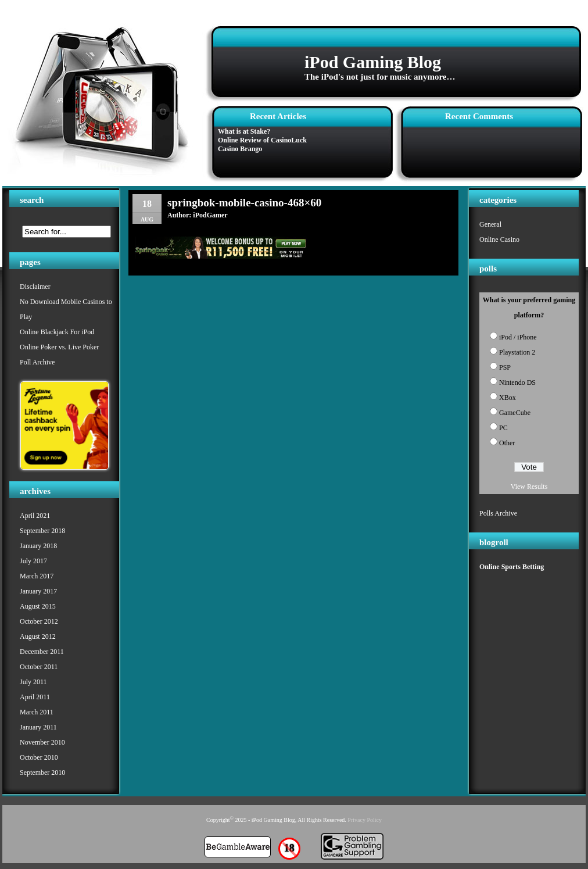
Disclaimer (35, 287)
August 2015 (38, 606)
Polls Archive (498, 513)
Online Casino (499, 239)
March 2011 (37, 712)
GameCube (515, 413)
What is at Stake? (244, 131)
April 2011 (35, 697)
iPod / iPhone (518, 337)
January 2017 (38, 591)
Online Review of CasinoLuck (262, 140)
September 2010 (42, 773)
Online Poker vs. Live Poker (59, 347)
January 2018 (38, 546)
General (490, 224)
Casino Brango (240, 149)
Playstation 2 (517, 352)
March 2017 (37, 576)
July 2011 (33, 682)
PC (503, 428)
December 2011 (42, 652)
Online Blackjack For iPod (57, 332)
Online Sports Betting (512, 567)
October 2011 (39, 667)
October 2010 (39, 757)
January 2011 (38, 727)
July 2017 (33, 561)
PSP (505, 367)
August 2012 (38, 636)
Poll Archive (37, 362)
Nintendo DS (517, 382)
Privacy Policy (365, 820)
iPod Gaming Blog (373, 62)
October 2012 (39, 621)
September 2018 (42, 531)
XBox (508, 398)
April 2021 (35, 516)
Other (507, 443)
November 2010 (42, 742)
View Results (529, 487)
